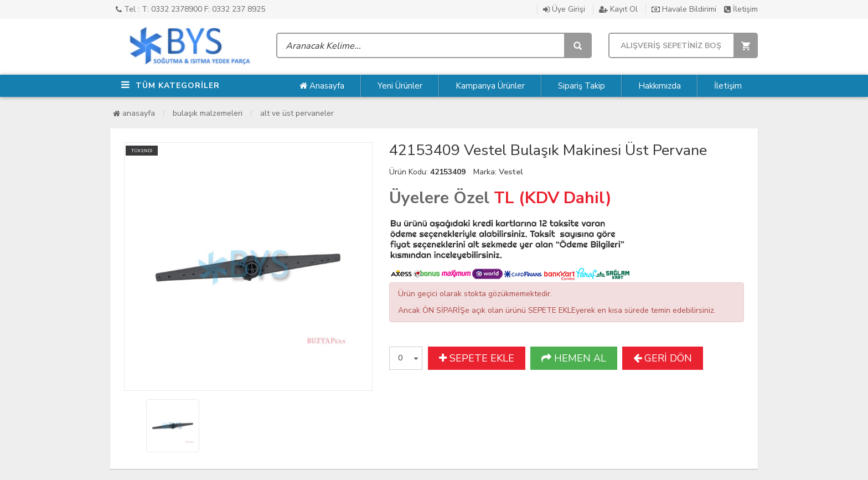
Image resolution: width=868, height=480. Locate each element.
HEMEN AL (574, 358)
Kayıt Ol (618, 9)
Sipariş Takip (582, 86)
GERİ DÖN (663, 358)
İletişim (741, 9)
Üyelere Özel (439, 198)
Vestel (511, 172)
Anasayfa (322, 86)
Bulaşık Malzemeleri (208, 113)
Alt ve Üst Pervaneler (297, 113)
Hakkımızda (660, 86)
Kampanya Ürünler (490, 86)
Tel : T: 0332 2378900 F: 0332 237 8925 (190, 9)
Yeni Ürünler (400, 86)
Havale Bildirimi (684, 9)
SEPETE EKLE (477, 358)
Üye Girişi (564, 9)
